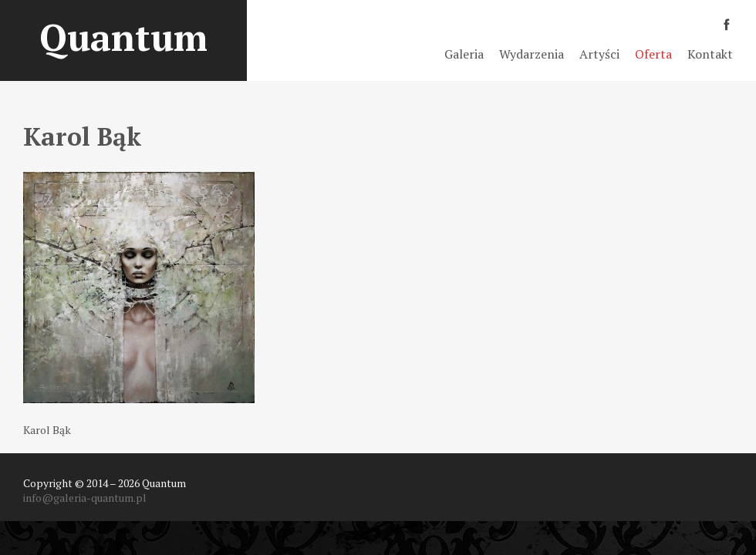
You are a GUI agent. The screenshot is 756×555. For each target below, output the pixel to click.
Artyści (599, 54)
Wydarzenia (532, 54)
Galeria (464, 54)
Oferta (653, 54)
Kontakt (710, 54)
